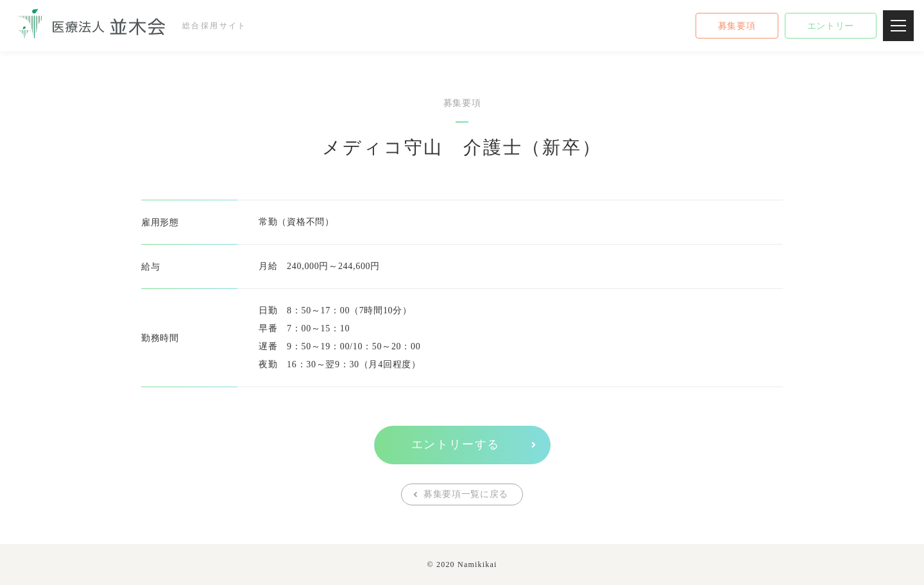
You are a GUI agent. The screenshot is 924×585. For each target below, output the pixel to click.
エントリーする (456, 444)
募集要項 (737, 26)
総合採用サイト (127, 26)
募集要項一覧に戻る (466, 494)
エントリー (831, 26)
